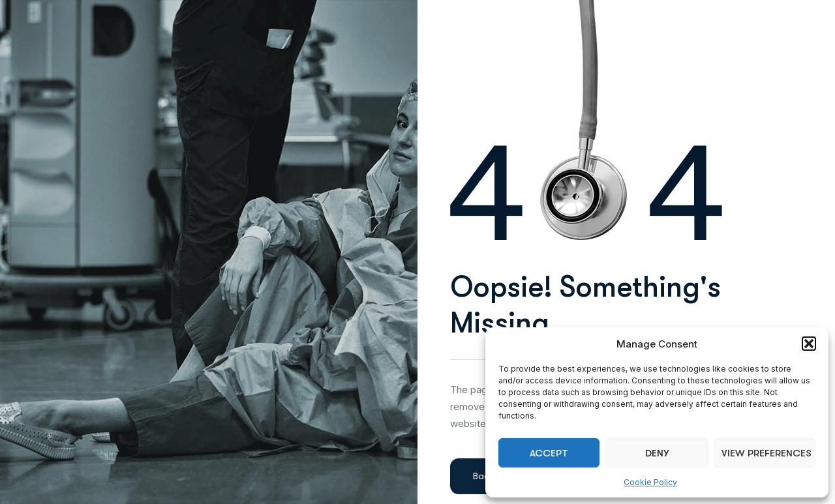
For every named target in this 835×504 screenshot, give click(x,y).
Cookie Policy (650, 482)
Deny (657, 453)
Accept (549, 453)
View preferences (767, 453)
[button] (809, 344)
